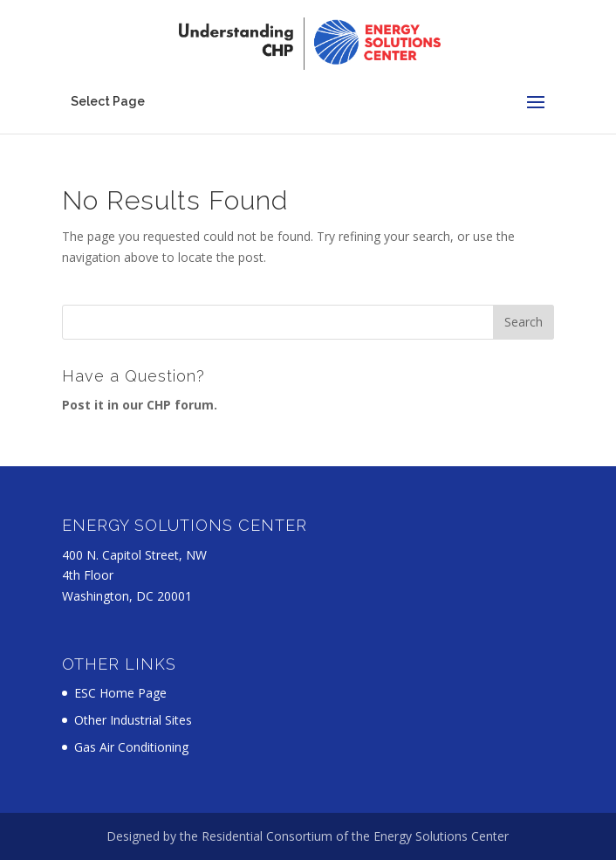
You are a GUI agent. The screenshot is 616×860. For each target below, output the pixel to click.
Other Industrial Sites (133, 720)
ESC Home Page (120, 693)
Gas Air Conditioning (131, 747)
